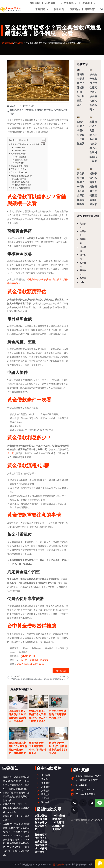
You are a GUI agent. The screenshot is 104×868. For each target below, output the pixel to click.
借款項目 (89, 3)
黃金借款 (30, 106)
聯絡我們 (90, 9)
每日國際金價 (20, 157)
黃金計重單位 (20, 179)
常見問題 (42, 9)
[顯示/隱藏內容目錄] (42, 140)
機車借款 (48, 110)
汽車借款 (58, 110)
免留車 (21, 110)
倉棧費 (13, 110)
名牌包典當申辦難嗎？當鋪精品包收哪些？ (58, 714)
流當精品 (75, 9)
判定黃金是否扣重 (22, 182)
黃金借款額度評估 (18, 154)
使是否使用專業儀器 (23, 185)
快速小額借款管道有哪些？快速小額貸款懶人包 (41, 822)
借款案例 (59, 9)
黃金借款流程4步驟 (19, 173)
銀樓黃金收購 (20, 151)
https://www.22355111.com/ (30, 664)
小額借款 (50, 3)
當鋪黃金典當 (20, 148)
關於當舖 (35, 3)
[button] (102, 9)
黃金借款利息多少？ (19, 169)
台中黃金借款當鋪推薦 (20, 188)
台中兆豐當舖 (7, 43)
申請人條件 (20, 163)
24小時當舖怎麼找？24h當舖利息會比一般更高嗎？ (58, 822)
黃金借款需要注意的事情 (21, 176)
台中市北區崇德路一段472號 (35, 660)
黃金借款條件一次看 (19, 166)
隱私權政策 (59, 865)
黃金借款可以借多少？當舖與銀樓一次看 (28, 144)
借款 (82, 282)
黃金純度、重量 (21, 160)
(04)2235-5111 (28, 656)
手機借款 (39, 110)
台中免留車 (69, 3)
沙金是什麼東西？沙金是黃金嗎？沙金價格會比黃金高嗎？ (93, 92)
